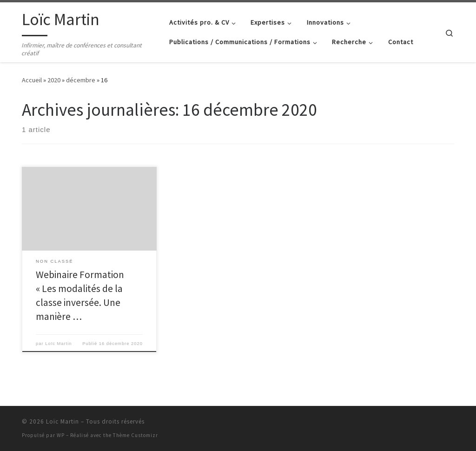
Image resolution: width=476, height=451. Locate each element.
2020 (54, 80)
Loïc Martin (58, 344)
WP (61, 435)
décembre (81, 80)
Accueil (32, 80)
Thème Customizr (136, 435)
